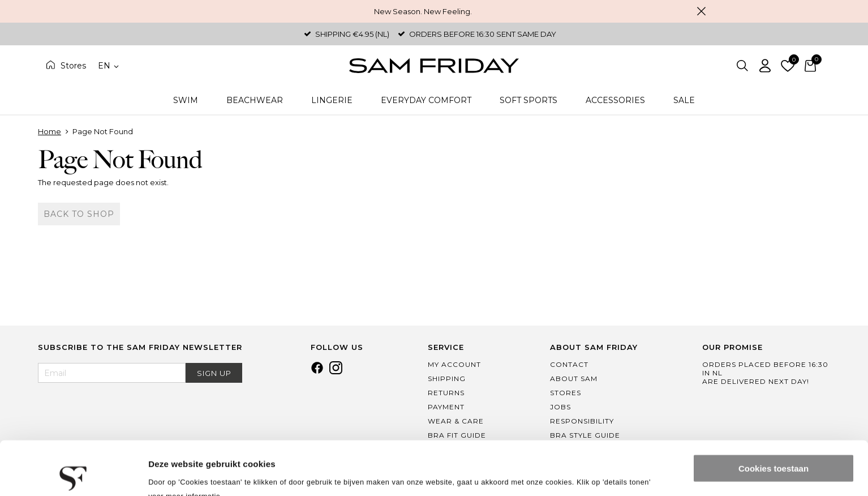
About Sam (574, 379)
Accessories (615, 100)
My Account (454, 364)
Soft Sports (528, 100)
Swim (186, 100)
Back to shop (79, 214)
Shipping (447, 379)
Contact (569, 364)
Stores (73, 66)
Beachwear (255, 100)
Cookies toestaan (774, 415)
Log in (765, 66)
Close (701, 11)
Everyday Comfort (426, 100)
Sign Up (214, 373)
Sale (684, 100)
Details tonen (175, 474)
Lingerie (332, 100)
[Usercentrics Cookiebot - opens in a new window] (73, 474)
